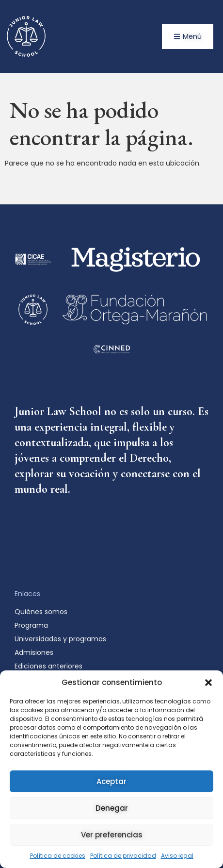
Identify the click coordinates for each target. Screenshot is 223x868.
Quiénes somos (41, 612)
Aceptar (111, 781)
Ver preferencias (112, 835)
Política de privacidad (123, 856)
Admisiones (36, 652)
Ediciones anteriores (48, 666)
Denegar (112, 808)
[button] (208, 683)
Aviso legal (177, 856)
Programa (31, 625)
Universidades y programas (60, 639)
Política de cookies (58, 856)
